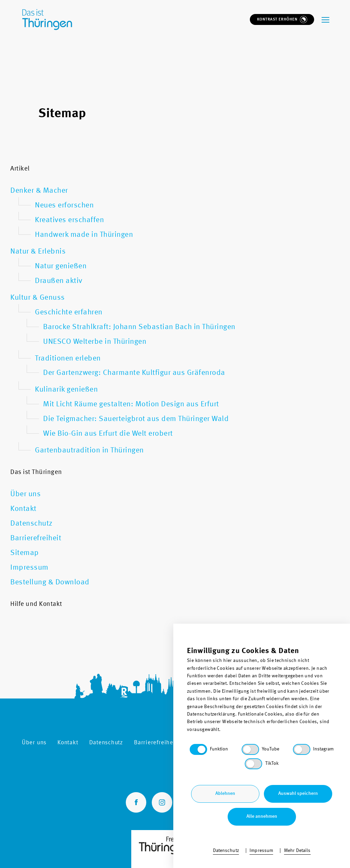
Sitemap (199, 743)
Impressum (238, 743)
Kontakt (68, 743)
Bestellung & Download (296, 743)
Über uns (34, 743)
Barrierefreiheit (156, 743)
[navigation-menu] (326, 17)
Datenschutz (106, 743)
